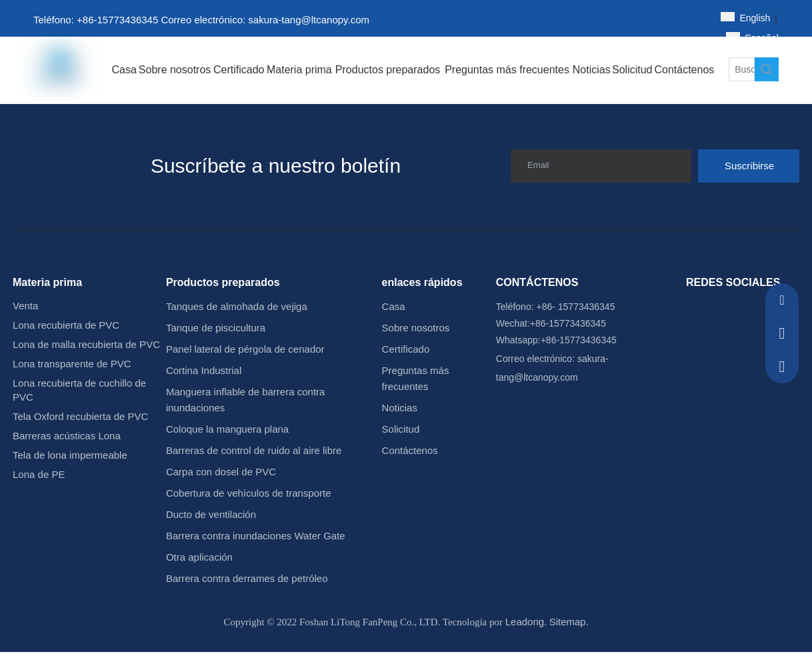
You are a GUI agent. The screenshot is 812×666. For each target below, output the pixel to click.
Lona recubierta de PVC (66, 325)
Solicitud (401, 429)
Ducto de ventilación (211, 514)
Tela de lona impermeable (70, 455)
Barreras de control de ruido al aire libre (254, 450)
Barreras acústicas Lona (67, 436)
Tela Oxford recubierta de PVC (80, 416)
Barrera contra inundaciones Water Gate (256, 536)
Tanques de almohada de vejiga (237, 306)
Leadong (525, 622)
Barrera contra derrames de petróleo (247, 578)
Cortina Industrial (204, 370)
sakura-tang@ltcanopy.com (309, 20)
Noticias (400, 408)
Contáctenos (410, 450)
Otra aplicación (199, 557)
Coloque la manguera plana (227, 429)
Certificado (406, 349)
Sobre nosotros (416, 328)
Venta (25, 306)
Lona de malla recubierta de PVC (86, 344)
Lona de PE (39, 474)
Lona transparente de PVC (72, 364)
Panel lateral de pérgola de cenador (245, 349)
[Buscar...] (742, 69)
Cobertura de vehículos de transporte (249, 493)
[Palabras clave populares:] (767, 69)
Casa (394, 306)
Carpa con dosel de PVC (221, 472)
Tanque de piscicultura (216, 328)
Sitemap (568, 622)
